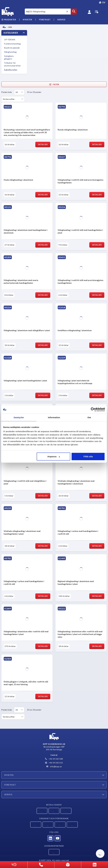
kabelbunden (11, 70)
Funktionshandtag (12, 44)
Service (8, 795)
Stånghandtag (10, 52)
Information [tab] (54, 417)
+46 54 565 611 (54, 763)
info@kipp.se (54, 767)
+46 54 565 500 (54, 759)
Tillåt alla (88, 456)
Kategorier (11, 33)
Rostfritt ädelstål (12, 48)
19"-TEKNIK (10, 40)
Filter (54, 84)
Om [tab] (89, 417)
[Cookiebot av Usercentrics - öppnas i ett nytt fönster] (93, 409)
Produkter (9, 20)
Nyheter (9, 775)
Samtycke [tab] (19, 417)
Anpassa (54, 456)
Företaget (45, 20)
